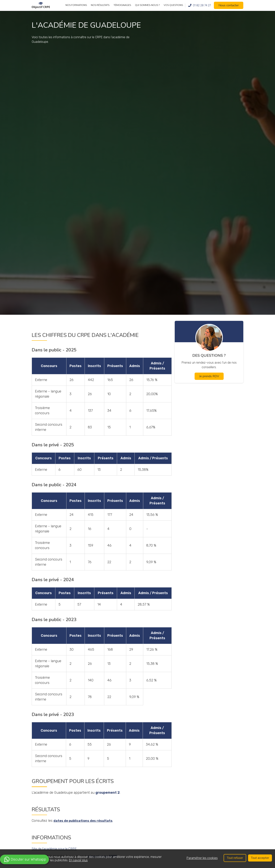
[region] (137, 859)
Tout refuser (234, 858)
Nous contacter (229, 5)
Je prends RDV (209, 376)
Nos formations (76, 5)
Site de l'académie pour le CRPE (57, 849)
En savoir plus (78, 860)
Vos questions (173, 5)
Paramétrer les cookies (201, 858)
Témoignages (122, 5)
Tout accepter (260, 858)
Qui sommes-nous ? (147, 5)
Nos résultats (100, 5)
